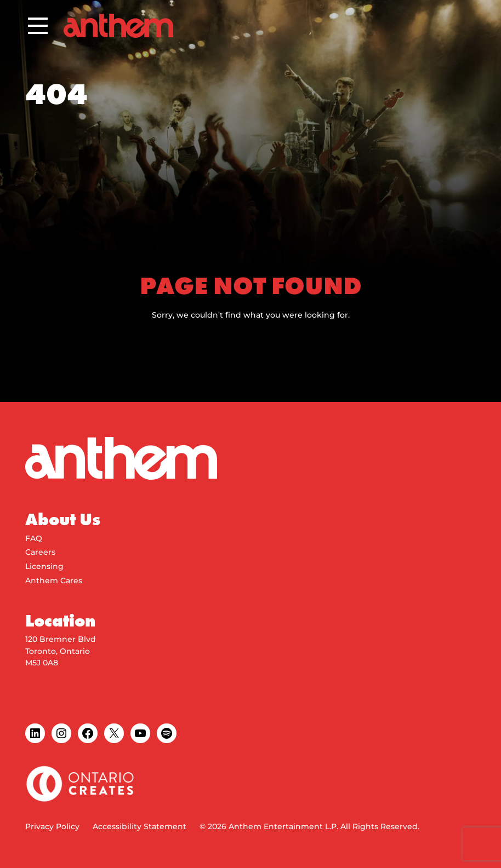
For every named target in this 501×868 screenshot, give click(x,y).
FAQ (34, 538)
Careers (40, 552)
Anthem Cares (54, 580)
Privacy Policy (52, 826)
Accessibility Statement (140, 826)
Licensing (44, 566)
